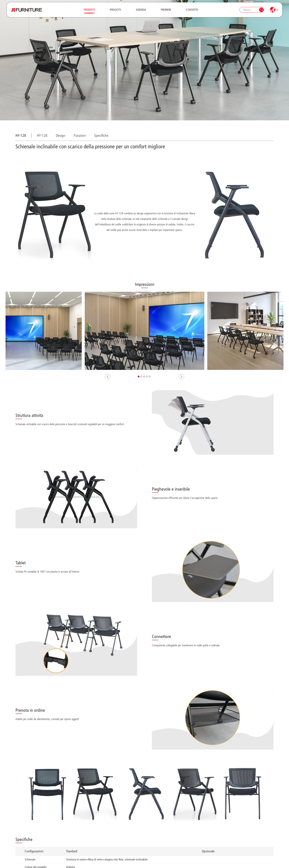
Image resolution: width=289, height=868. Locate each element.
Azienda (141, 12)
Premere (166, 12)
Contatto (192, 12)
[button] (108, 377)
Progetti (115, 12)
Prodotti (89, 12)
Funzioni (80, 135)
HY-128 (42, 135)
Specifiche (101, 135)
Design (61, 135)
